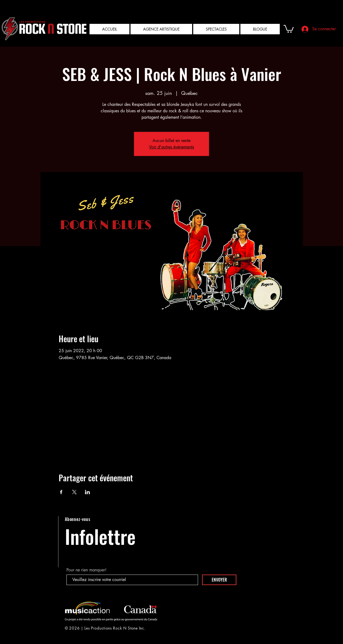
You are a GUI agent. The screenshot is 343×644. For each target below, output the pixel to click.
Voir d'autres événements (171, 147)
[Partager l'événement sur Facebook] (61, 492)
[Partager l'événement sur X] (74, 492)
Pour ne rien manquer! (86, 570)
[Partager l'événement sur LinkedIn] (87, 492)
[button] (289, 28)
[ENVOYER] (219, 580)
